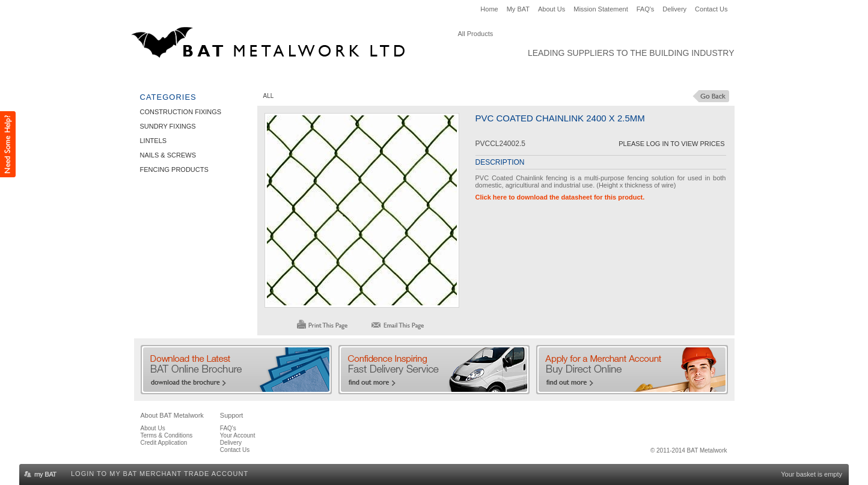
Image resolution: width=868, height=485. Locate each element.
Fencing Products (469, 76)
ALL (269, 96)
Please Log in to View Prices (671, 144)
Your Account (238, 435)
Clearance (540, 76)
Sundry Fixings (272, 76)
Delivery (674, 9)
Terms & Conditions (167, 435)
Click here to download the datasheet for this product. (560, 197)
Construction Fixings (185, 76)
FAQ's (646, 9)
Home (489, 9)
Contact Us (711, 9)
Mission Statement (601, 9)
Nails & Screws (388, 76)
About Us (552, 9)
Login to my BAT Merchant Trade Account (160, 474)
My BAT (518, 9)
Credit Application (164, 443)
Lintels (330, 76)
